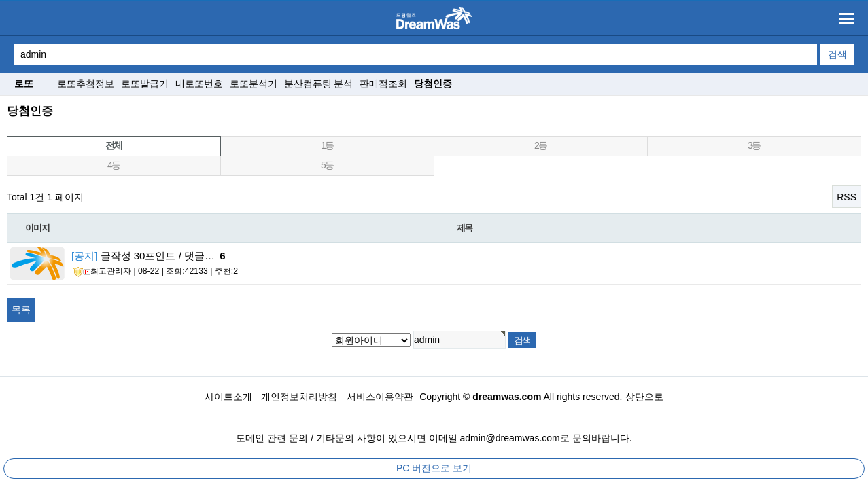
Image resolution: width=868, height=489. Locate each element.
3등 (754, 145)
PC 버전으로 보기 (434, 468)
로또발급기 (145, 84)
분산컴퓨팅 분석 (319, 84)
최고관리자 (102, 272)
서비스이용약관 (380, 397)
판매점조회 (383, 84)
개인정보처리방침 (299, 397)
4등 (114, 165)
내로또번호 (199, 84)
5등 (327, 165)
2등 (541, 145)
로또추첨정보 (86, 84)
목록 (21, 310)
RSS (847, 197)
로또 (24, 84)
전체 (114, 145)
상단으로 (644, 397)
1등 (327, 145)
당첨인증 (433, 84)
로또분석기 (254, 84)
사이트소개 (228, 397)
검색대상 (0, 97)
